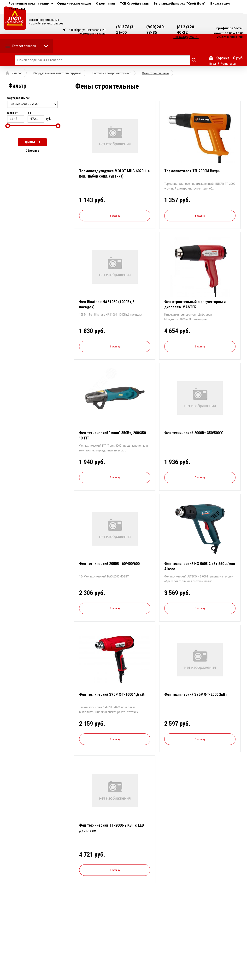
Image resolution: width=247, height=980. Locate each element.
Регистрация (229, 64)
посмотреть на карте (92, 33)
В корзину (115, 216)
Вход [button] (213, 64)
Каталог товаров (24, 46)
